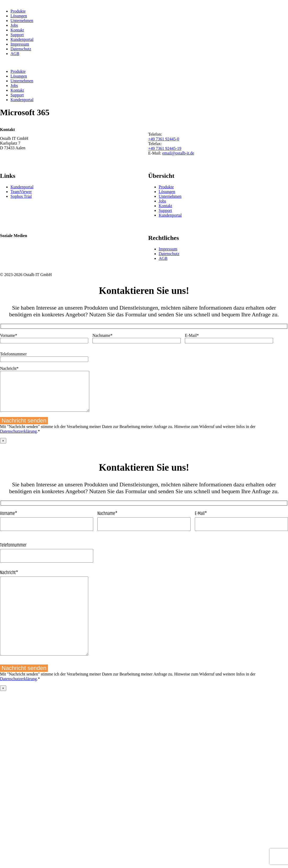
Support (17, 35)
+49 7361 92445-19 (165, 148)
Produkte (18, 11)
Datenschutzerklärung (18, 439)
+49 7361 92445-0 (164, 139)
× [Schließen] (3, 449)
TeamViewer (21, 192)
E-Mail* (241, 528)
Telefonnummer (144, 560)
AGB (15, 54)
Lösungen (19, 16)
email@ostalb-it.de (178, 153)
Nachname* (144, 528)
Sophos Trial (21, 196)
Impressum (20, 44)
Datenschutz (21, 49)
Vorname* (47, 528)
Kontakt (17, 30)
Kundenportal (22, 39)
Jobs (14, 25)
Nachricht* (144, 621)
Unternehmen (22, 21)
